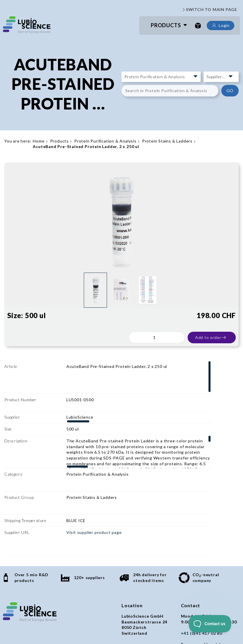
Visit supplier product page (94, 483)
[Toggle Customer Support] (210, 624)
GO (230, 91)
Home (39, 141)
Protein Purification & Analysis (105, 141)
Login (221, 25)
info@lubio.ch (195, 584)
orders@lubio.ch (198, 601)
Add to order (211, 337)
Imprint (108, 624)
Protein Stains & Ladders (167, 141)
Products (166, 25)
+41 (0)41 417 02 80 (202, 567)
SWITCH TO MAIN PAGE (209, 10)
